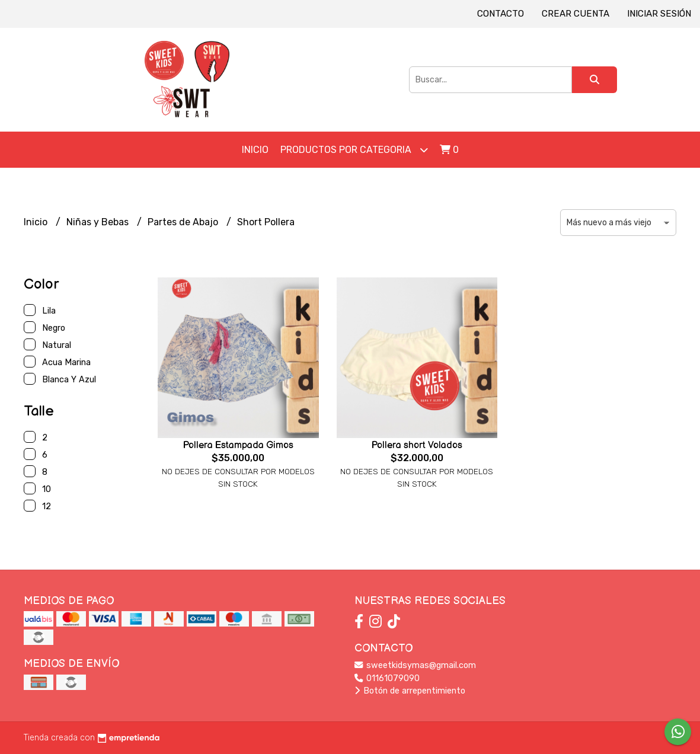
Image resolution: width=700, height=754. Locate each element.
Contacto (501, 14)
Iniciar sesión (659, 14)
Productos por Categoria (354, 150)
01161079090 (387, 678)
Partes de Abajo (184, 222)
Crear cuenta (576, 14)
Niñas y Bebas (99, 222)
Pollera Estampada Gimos (238, 445)
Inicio (255, 150)
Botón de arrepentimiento (410, 691)
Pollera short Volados (417, 445)
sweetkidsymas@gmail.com (415, 665)
